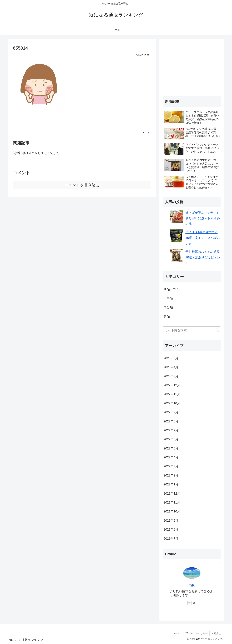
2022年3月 (171, 466)
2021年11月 (172, 502)
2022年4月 (171, 457)
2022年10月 (172, 403)
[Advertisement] (192, 66)
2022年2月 (171, 475)
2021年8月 (171, 530)
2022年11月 (172, 394)
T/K (192, 585)
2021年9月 (171, 521)
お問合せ (216, 633)
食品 (167, 316)
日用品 (168, 298)
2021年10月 (172, 511)
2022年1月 (171, 484)
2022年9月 (171, 412)
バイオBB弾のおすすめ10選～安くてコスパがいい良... (203, 238)
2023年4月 (171, 367)
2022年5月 (171, 448)
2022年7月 (171, 430)
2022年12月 (172, 385)
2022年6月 (171, 439)
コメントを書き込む (82, 185)
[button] (217, 330)
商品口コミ (171, 289)
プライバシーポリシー (196, 633)
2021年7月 (171, 539)
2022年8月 (171, 421)
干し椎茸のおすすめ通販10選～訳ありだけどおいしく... (203, 257)
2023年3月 (171, 376)
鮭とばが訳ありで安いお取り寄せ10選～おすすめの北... (203, 218)
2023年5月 (171, 358)
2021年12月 (172, 494)
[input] (192, 330)
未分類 (168, 307)
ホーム (176, 633)
